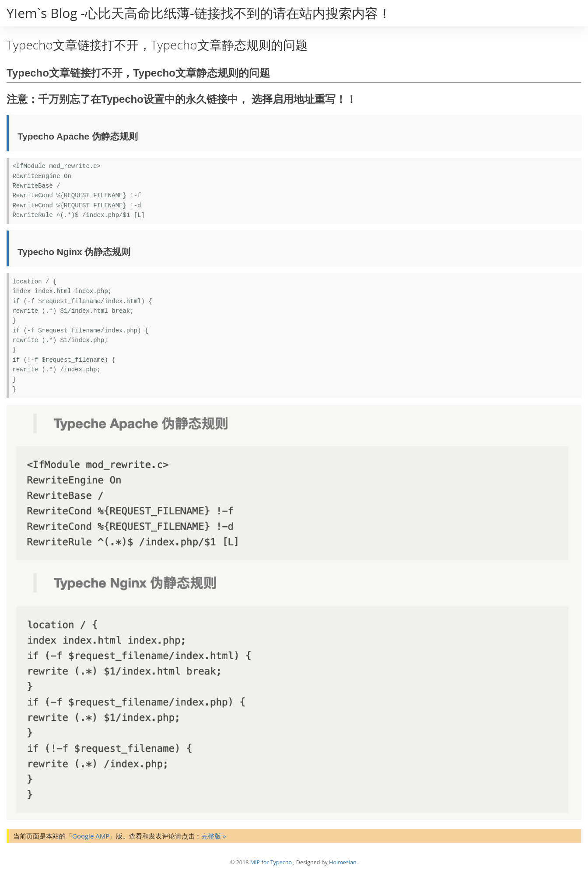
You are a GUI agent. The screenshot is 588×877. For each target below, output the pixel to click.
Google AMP (91, 836)
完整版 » (213, 836)
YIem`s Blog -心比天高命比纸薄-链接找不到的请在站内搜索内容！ (199, 13)
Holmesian (343, 862)
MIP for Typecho (271, 862)
